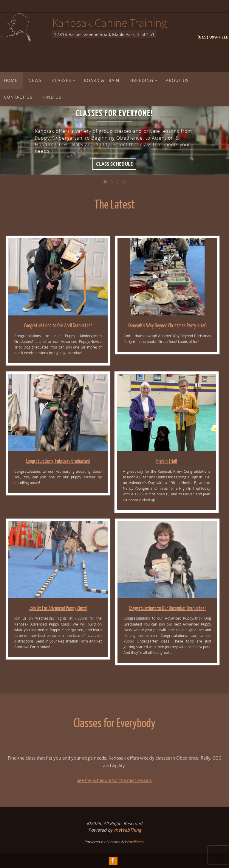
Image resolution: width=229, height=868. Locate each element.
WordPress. (135, 842)
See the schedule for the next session (114, 780)
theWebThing (127, 830)
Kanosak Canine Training (110, 23)
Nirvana (113, 842)
